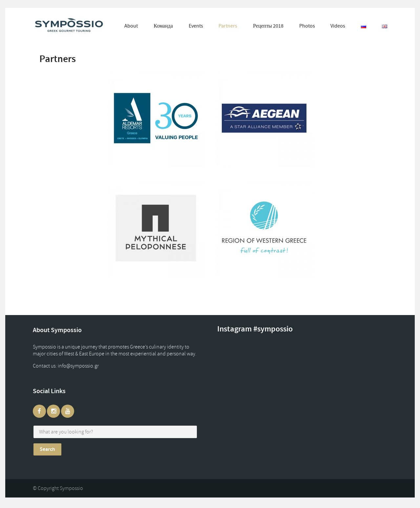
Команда (163, 26)
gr (85, 366)
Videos (338, 26)
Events (196, 26)
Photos (307, 26)
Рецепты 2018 (268, 26)
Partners (228, 26)
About (131, 26)
